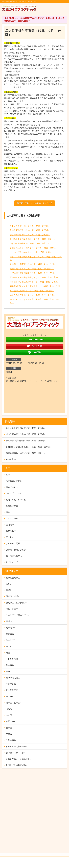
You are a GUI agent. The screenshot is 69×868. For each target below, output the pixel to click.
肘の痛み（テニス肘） (16, 753)
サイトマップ (12, 562)
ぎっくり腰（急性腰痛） (17, 746)
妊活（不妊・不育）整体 (17, 500)
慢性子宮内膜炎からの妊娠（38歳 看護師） (30, 230)
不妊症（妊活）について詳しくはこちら (35, 203)
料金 (8, 512)
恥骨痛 (9, 728)
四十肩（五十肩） (14, 703)
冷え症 (9, 715)
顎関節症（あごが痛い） (17, 603)
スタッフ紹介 (12, 519)
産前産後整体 (12, 506)
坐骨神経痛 (11, 684)
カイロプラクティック (16, 493)
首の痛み (10, 665)
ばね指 (9, 709)
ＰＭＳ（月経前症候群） (17, 765)
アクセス (10, 537)
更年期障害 (11, 628)
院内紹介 (10, 525)
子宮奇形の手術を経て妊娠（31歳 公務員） (30, 235)
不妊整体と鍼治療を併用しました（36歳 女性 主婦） (35, 277)
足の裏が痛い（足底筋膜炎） (19, 759)
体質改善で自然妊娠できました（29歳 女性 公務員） (35, 282)
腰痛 (8, 671)
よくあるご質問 (13, 543)
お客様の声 (11, 531)
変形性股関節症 (13, 578)
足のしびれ (11, 640)
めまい (9, 584)
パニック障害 (12, 609)
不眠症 (9, 621)
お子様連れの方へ (14, 556)
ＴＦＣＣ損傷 (12, 659)
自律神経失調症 (13, 678)
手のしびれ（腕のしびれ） (18, 615)
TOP (8, 475)
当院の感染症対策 (14, 481)
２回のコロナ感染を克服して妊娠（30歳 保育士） (33, 239)
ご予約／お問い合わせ (16, 550)
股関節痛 (10, 634)
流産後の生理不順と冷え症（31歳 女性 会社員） (33, 295)
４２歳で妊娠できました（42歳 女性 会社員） (32, 291)
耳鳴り (9, 590)
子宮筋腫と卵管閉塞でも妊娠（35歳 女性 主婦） (33, 273)
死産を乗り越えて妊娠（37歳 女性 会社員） (32, 269)
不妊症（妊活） (13, 596)
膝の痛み (10, 696)
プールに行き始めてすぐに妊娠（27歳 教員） (31, 252)
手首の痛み (11, 740)
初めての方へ (12, 487)
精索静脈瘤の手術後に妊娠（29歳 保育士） (30, 243)
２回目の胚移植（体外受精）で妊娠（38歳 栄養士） (34, 248)
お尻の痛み (11, 721)
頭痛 (8, 653)
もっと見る (11, 459)
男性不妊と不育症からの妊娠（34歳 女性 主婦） (33, 264)
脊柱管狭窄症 (12, 690)
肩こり (9, 646)
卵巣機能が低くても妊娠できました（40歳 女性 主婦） (36, 286)
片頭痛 (9, 734)
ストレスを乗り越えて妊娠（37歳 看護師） (30, 226)
